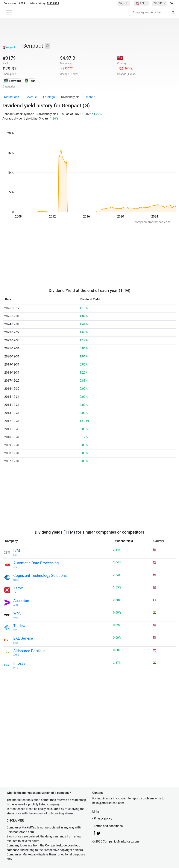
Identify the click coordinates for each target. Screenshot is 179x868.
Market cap (12, 97)
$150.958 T (53, 3)
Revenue (31, 97)
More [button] (89, 97)
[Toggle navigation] (9, 12)
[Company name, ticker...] (153, 12)
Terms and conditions (108, 826)
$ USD (158, 3)
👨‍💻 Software (12, 81)
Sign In (124, 3)
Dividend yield (70, 97)
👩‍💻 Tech (30, 81)
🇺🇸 (140, 3)
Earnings (49, 97)
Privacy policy (103, 818)
